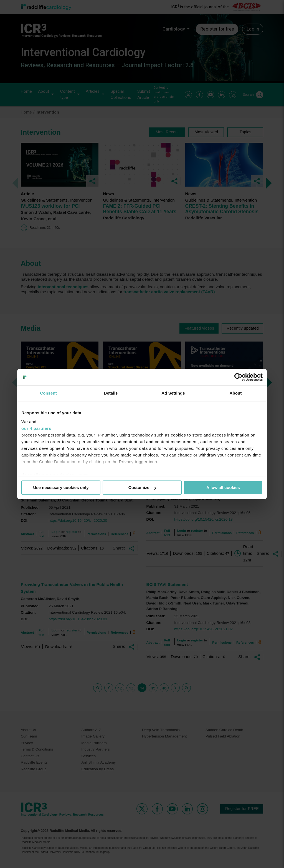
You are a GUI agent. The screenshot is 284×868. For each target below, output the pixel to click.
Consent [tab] (48, 393)
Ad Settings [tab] (173, 393)
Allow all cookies (223, 487)
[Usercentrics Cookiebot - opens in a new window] (238, 377)
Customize (142, 487)
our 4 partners (36, 428)
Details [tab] (111, 393)
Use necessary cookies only (61, 487)
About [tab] (236, 393)
